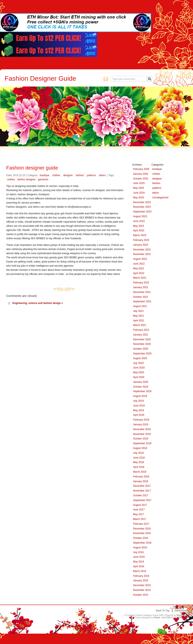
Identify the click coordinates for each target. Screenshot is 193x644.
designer (68, 175)
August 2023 (140, 216)
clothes (56, 175)
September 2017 (142, 500)
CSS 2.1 (170, 618)
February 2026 (141, 169)
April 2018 (139, 467)
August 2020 (140, 358)
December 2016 (142, 529)
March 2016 (140, 571)
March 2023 (140, 235)
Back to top (163, 611)
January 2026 (141, 174)
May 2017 (139, 514)
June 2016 (139, 557)
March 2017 (140, 519)
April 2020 (139, 377)
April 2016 (139, 566)
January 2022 (141, 287)
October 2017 (141, 495)
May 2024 (139, 198)
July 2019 (138, 401)
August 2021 (140, 306)
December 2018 (142, 429)
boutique (44, 175)
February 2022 (141, 283)
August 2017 (140, 505)
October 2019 (141, 387)
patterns (91, 175)
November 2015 (142, 590)
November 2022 (142, 254)
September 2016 (142, 543)
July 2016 (138, 552)
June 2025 (139, 183)
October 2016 (141, 538)
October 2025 (141, 179)
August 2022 (140, 259)
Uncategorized (160, 198)
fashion (80, 175)
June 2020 (139, 368)
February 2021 (141, 330)
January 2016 (141, 581)
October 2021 (141, 297)
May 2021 (139, 316)
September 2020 (142, 354)
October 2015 (141, 595)
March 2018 (140, 472)
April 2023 (139, 231)
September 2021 (142, 301)
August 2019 (140, 396)
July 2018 (138, 453)
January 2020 (141, 382)
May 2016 (139, 562)
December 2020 (142, 339)
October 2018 (141, 439)
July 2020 (138, 363)
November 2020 (142, 344)
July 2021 (138, 311)
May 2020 (139, 372)
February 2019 (141, 420)
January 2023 (141, 245)
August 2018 (140, 448)
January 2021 (141, 335)
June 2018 (139, 458)
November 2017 (142, 491)
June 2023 (139, 221)
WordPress (182, 615)
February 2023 (141, 240)
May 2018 (139, 462)
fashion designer (26, 179)
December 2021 (142, 292)
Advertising (181, 611)
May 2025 (139, 188)
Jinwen (157, 618)
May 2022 (139, 268)
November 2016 (142, 533)
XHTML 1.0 (182, 618)
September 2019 (142, 391)
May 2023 (139, 226)
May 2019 (139, 410)
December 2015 (142, 585)
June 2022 (139, 264)
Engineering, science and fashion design (37, 303)
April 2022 (139, 273)
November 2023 (142, 207)
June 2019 (139, 406)
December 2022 (142, 250)
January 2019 (141, 424)
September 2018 (142, 443)
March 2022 (140, 278)
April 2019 (139, 415)
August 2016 (140, 548)
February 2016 (141, 576)
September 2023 (142, 212)
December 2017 (142, 486)
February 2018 (141, 477)
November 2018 (142, 434)
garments (43, 179)
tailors (102, 175)
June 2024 (139, 193)
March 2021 (140, 325)
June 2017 (139, 510)
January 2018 (141, 481)
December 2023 (142, 202)
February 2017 (141, 524)
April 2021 (139, 321)
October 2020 (141, 349)
